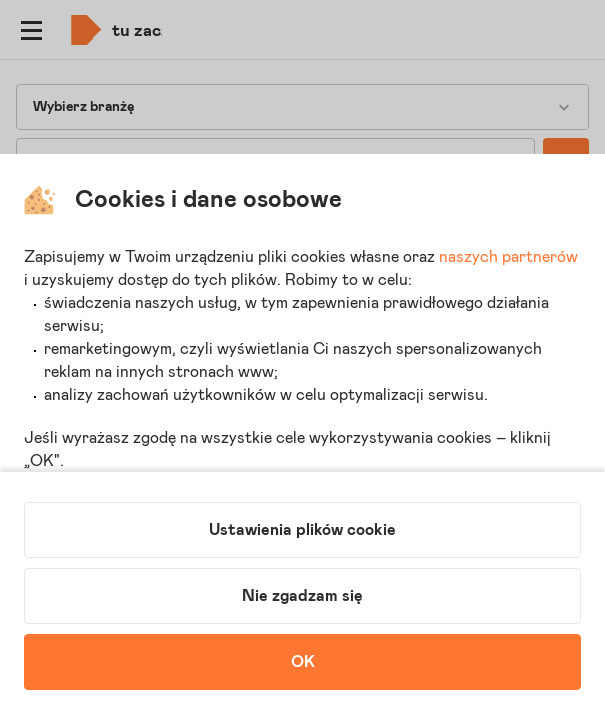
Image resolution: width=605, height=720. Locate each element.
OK (303, 662)
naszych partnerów (508, 257)
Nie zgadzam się (302, 596)
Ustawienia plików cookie (302, 530)
